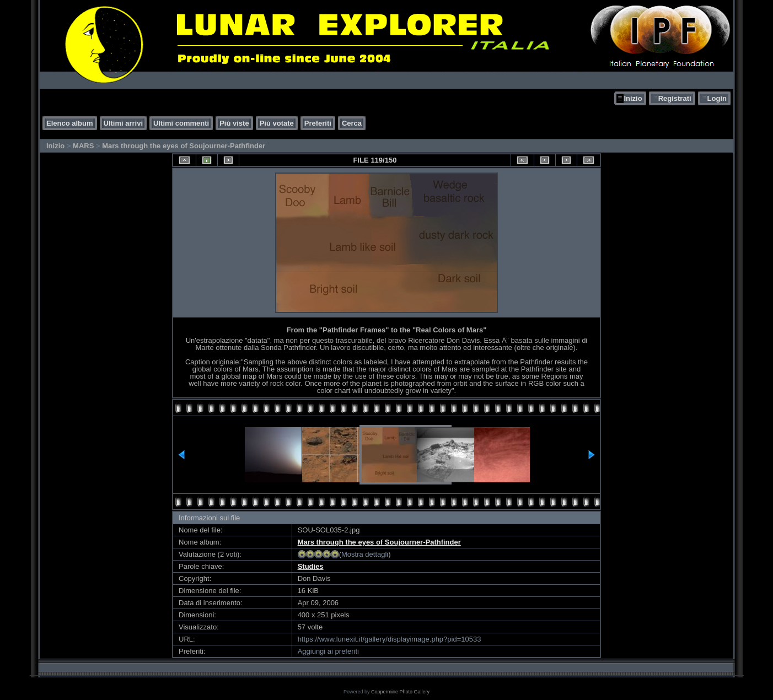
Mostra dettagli (365, 554)
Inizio (633, 98)
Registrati (675, 98)
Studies (311, 566)
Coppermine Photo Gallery (400, 692)
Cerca (352, 123)
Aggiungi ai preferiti (328, 651)
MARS (83, 146)
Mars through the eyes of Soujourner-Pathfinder (184, 146)
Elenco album (70, 123)
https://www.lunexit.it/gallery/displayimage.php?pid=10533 (390, 639)
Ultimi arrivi (124, 123)
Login (717, 98)
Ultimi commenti (181, 123)
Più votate (277, 123)
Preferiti (318, 123)
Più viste (234, 123)
